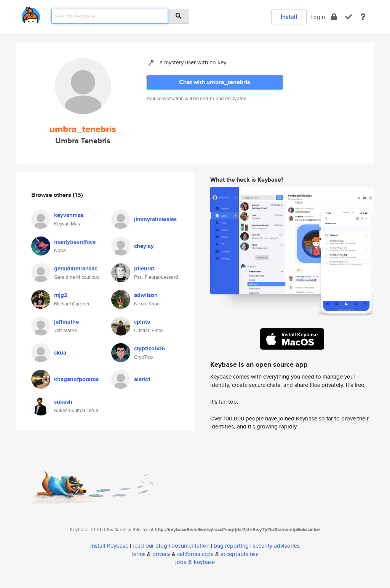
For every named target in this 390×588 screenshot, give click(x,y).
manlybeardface (75, 242)
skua (60, 353)
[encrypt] (334, 17)
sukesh (63, 402)
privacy (161, 554)
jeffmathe (66, 322)
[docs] (363, 17)
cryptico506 (149, 348)
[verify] (348, 17)
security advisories (276, 546)
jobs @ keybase (195, 562)
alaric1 (142, 379)
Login (318, 17)
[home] (31, 14)
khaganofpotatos (76, 379)
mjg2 (61, 295)
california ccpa (195, 554)
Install (289, 17)
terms (138, 554)
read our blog (150, 546)
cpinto (142, 322)
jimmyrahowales (155, 219)
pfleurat (144, 268)
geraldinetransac (76, 268)
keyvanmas (69, 215)
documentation (190, 546)
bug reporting (231, 546)
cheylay (144, 246)
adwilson (146, 295)
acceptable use (240, 554)
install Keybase (109, 546)
